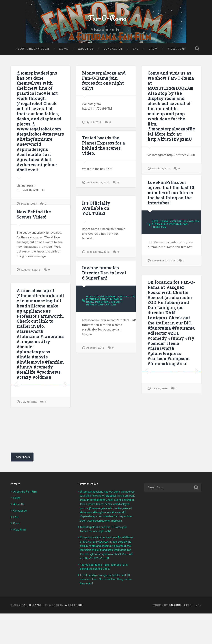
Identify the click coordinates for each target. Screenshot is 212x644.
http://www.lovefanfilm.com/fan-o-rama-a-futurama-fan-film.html (173, 240)
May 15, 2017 (29, 207)
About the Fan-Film (32, 52)
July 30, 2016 (160, 447)
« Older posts (23, 473)
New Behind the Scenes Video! (33, 230)
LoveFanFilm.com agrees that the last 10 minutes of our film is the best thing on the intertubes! (170, 208)
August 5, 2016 (96, 365)
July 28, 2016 (29, 452)
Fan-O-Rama (106, 19)
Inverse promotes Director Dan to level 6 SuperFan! (105, 288)
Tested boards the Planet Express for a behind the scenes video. (102, 161)
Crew (153, 52)
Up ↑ (198, 635)
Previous (146, 405)
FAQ (136, 52)
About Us (86, 52)
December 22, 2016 (99, 262)
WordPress (74, 635)
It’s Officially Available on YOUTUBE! (106, 221)
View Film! (176, 52)
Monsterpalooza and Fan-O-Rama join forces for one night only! (106, 94)
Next (196, 405)
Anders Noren (180, 635)
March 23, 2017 (161, 177)
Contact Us (113, 52)
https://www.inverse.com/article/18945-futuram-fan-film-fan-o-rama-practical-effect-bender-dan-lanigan (108, 317)
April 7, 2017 (94, 133)
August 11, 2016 (31, 285)
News (64, 52)
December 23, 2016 (99, 198)
